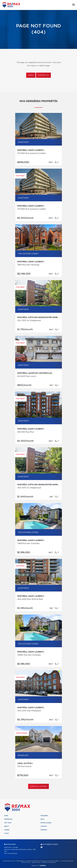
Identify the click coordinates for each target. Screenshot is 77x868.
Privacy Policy (26, 862)
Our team (8, 823)
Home (31, 75)
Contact (44, 826)
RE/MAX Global (46, 823)
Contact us (43, 75)
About (7, 826)
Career (7, 830)
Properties (8, 819)
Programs (44, 816)
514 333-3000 (12, 854)
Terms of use (36, 862)
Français (44, 830)
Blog (42, 819)
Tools (6, 833)
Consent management (49, 862)
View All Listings (38, 786)
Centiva (42, 865)
